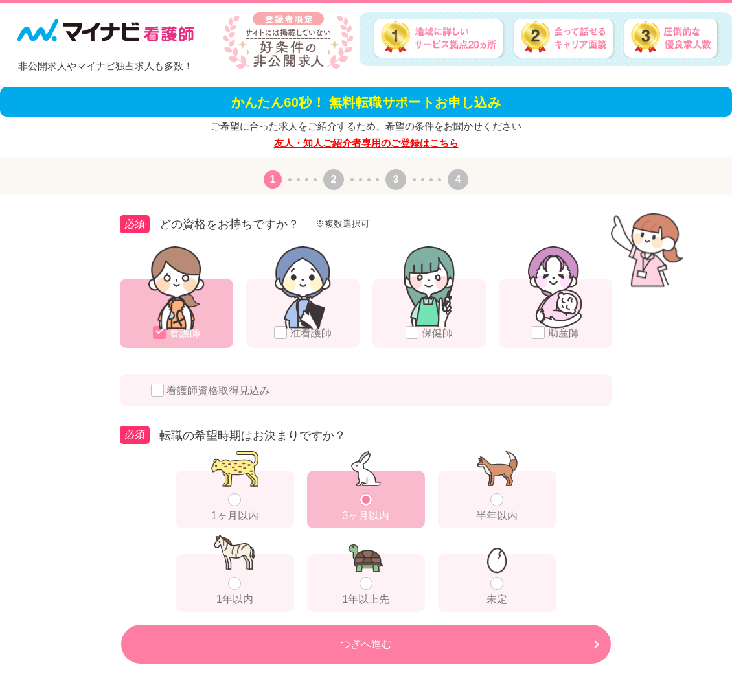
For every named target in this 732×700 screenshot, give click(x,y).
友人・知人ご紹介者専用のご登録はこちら (366, 143)
